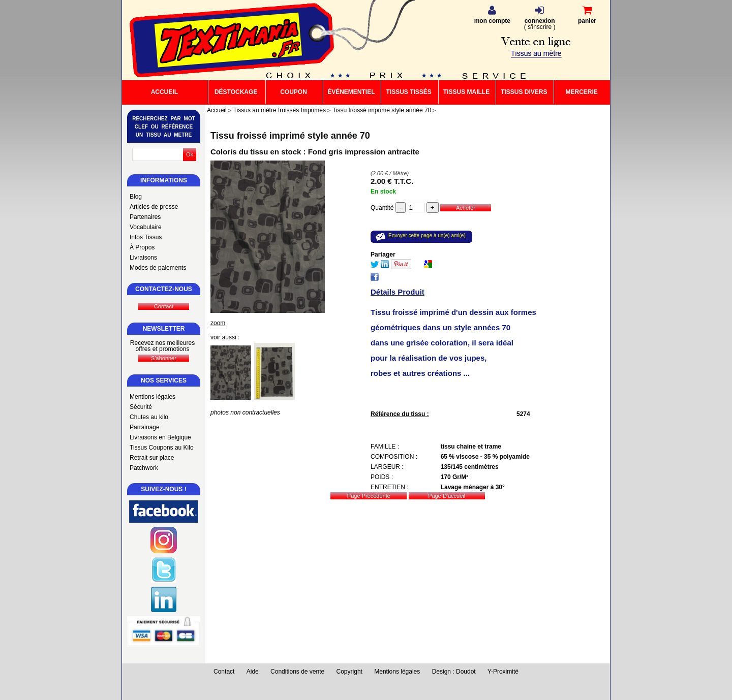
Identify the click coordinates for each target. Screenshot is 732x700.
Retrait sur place (152, 458)
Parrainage (145, 427)
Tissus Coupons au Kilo (162, 448)
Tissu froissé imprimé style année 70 (290, 136)
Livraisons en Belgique (160, 437)
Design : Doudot (454, 672)
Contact (224, 672)
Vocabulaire (146, 227)
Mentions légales (152, 397)
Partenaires (145, 217)
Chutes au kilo (149, 417)
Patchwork (144, 468)
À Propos (142, 247)
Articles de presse (154, 207)
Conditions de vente (297, 672)
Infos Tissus (146, 237)
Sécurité (141, 407)
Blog (136, 197)
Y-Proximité (503, 672)
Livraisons (143, 258)
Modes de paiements (158, 268)
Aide (253, 672)
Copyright (349, 672)
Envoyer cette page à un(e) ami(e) (427, 235)
